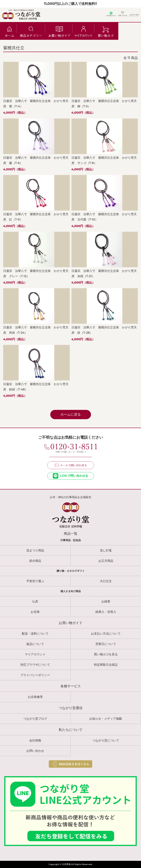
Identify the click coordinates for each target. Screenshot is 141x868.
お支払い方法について (106, 634)
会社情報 (35, 740)
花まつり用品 (35, 550)
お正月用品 (106, 561)
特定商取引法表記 (106, 665)
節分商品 (35, 561)
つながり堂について (106, 740)
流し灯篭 (106, 550)
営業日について (106, 644)
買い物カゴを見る (106, 654)
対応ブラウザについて (35, 665)
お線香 (106, 601)
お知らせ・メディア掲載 (106, 719)
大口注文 (106, 581)
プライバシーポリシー (35, 675)
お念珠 (35, 612)
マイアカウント (35, 654)
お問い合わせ (35, 751)
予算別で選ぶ (35, 581)
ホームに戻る (71, 414)
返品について (35, 644)
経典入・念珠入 (106, 612)
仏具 (35, 601)
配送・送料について (35, 634)
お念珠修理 (35, 697)
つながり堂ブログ (35, 719)
